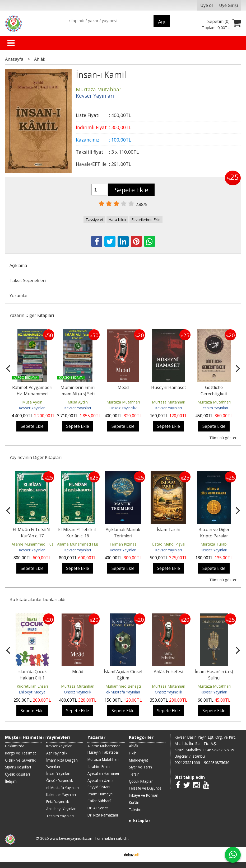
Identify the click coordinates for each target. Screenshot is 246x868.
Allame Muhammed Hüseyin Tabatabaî (46, 544)
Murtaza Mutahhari (123, 402)
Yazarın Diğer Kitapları (32, 315)
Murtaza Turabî (214, 544)
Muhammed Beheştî (123, 686)
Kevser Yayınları (32, 408)
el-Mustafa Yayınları (123, 692)
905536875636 (217, 763)
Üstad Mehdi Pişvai (169, 544)
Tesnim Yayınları (214, 408)
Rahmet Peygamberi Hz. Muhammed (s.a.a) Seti (32, 394)
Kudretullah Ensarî (32, 686)
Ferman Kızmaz (123, 544)
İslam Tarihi (169, 529)
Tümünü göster (223, 438)
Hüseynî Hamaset (169, 387)
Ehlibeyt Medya (32, 692)
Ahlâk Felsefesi (168, 672)
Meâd (123, 387)
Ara (162, 22)
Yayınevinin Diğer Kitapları (36, 457)
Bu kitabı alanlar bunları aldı (37, 599)
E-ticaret (115, 854)
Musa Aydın (32, 402)
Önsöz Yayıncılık (123, 408)
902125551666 (187, 763)
